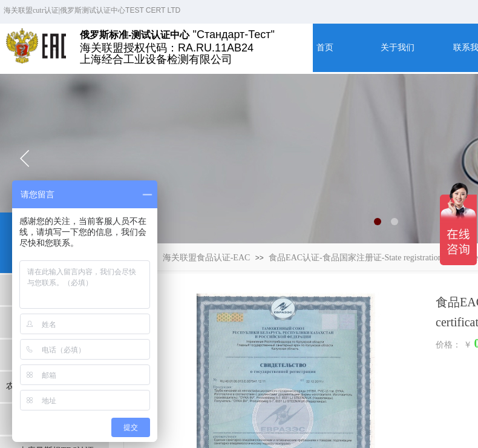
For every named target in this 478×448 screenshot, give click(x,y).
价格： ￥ (454, 345)
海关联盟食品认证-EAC (207, 258)
